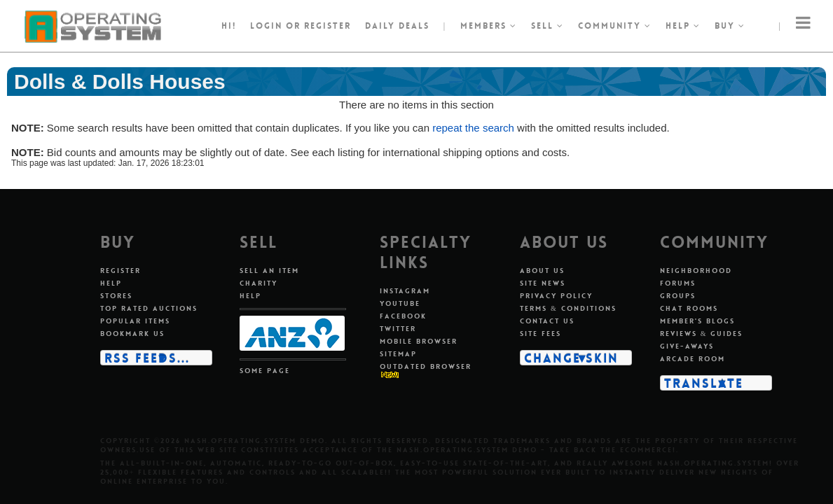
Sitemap (398, 354)
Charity (259, 283)
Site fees (541, 334)
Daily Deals (397, 26)
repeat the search (473, 128)
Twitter (398, 329)
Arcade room (693, 359)
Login (266, 26)
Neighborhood (696, 271)
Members (489, 26)
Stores (116, 296)
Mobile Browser (419, 341)
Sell (548, 26)
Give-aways (687, 346)
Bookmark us (132, 334)
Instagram (405, 291)
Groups (678, 296)
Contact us (547, 321)
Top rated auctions (149, 308)
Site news (543, 283)
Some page (265, 371)
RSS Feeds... (147, 358)
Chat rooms (689, 308)
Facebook (403, 316)
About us (542, 271)
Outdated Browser (426, 366)
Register (121, 271)
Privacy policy (556, 296)
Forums (678, 283)
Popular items (135, 321)
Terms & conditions (568, 308)
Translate (704, 383)
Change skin (571, 358)
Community (615, 26)
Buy (730, 26)
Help (683, 26)
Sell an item (269, 271)
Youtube (400, 303)
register (328, 26)
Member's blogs (697, 321)
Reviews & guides (702, 334)
